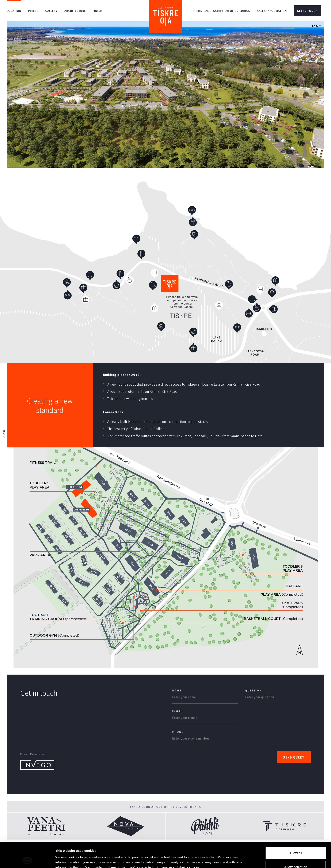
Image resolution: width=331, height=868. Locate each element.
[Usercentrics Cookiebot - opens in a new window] (27, 860)
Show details (222, 857)
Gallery (51, 11)
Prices (33, 11)
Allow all (296, 829)
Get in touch (307, 11)
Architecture (75, 11)
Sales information (272, 11)
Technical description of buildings (222, 11)
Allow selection (296, 843)
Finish (98, 11)
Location (14, 11)
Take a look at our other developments (165, 807)
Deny (296, 857)
